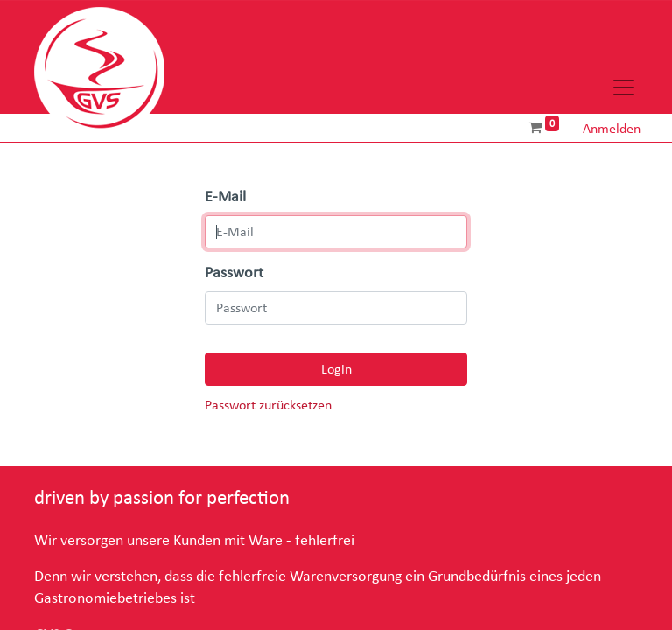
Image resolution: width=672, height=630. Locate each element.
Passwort (234, 273)
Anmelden (612, 129)
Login (336, 369)
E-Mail (225, 197)
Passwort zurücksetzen (268, 406)
